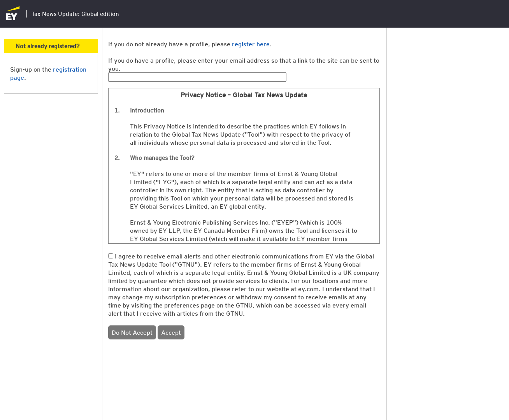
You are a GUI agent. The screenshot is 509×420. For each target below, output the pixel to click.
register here (251, 44)
